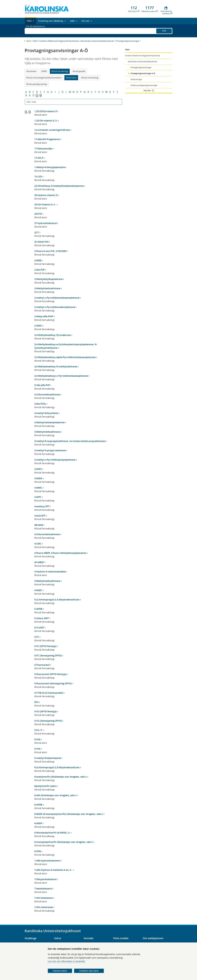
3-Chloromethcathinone (47, 394)
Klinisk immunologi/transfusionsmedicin (44, 78)
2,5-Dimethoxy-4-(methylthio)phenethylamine (59, 186)
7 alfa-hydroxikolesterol (47, 861)
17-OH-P (39, 158)
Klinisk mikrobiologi (90, 78)
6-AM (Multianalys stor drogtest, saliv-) (55, 795)
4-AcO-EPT (40, 516)
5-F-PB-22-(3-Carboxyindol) (49, 693)
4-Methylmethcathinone (47, 581)
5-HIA (37, 739)
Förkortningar (136, 79)
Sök (164, 30)
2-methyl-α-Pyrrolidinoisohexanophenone (57, 298)
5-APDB (38, 609)
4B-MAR (39, 525)
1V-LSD (38, 176)
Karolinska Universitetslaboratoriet (97, 41)
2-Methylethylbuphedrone (48, 279)
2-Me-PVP (40, 270)
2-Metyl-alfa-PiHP (44, 316)
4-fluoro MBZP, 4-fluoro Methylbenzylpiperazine (60, 553)
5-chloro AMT (42, 618)
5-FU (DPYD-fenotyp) (45, 711)
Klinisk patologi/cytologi (37, 84)
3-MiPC (38, 469)
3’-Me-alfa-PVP (42, 385)
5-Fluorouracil (42, 665)
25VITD (38, 214)
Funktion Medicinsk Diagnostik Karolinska (59, 41)
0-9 (39, 95)
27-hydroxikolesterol (46, 223)
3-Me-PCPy (40, 404)
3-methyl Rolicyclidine (46, 413)
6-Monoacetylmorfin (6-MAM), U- (52, 833)
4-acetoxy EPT (42, 506)
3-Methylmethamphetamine (49, 422)
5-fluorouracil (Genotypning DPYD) (53, 683)
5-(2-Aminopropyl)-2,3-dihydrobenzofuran (57, 600)
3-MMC (38, 488)
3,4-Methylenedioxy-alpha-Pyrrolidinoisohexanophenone (65, 357)
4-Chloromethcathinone (47, 534)
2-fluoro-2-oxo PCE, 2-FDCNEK (50, 251)
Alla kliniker (31, 71)
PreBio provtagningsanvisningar (144, 85)
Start (29, 41)
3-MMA (38, 478)
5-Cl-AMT (39, 628)
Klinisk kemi (71, 78)
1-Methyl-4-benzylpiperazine (50, 167)
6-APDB (38, 805)
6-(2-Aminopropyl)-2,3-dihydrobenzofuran (57, 767)
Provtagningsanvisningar (128, 41)
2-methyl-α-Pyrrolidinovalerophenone (55, 307)
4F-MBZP (39, 562)
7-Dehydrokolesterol (45, 879)
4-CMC (38, 544)
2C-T (37, 232)
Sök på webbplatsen (37, 31)
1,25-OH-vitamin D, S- (46, 121)
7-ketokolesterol (43, 889)
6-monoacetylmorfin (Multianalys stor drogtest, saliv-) (64, 842)
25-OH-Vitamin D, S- (45, 204)
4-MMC (38, 590)
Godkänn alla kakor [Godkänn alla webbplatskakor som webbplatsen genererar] (89, 971)
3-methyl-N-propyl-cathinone (50, 450)
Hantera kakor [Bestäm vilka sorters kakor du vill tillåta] (60, 971)
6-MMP (38, 823)
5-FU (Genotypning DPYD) (48, 721)
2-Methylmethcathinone (47, 288)
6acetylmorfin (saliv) (45, 786)
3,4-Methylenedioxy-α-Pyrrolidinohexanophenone (61, 376)
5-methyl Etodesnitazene (48, 758)
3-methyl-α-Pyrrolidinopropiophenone (55, 460)
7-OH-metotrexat (44, 907)
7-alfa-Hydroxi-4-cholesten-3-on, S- (53, 870)
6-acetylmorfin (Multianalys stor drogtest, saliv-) (61, 777)
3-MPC (38, 497)
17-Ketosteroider (43, 149)
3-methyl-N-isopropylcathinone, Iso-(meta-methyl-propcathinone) (70, 441)
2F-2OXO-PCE (41, 242)
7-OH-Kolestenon (44, 898)
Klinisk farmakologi (60, 71)
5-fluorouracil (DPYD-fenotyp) (50, 674)
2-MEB (38, 260)
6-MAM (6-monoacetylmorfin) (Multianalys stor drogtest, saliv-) (69, 814)
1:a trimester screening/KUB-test (52, 130)
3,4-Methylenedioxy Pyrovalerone (53, 335)
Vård (35, 41)
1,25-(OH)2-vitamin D (46, 111)
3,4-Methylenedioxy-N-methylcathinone (56, 366)
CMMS (44, 71)
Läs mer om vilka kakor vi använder (66, 961)
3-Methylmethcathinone (47, 432)
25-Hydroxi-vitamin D (46, 195)
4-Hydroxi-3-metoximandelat (50, 572)
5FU (36, 702)
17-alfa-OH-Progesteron (47, 139)
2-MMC (38, 326)
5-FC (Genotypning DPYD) (48, 655)
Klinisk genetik (79, 71)
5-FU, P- (38, 730)
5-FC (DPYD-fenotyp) (45, 646)
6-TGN (38, 851)
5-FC (37, 637)
